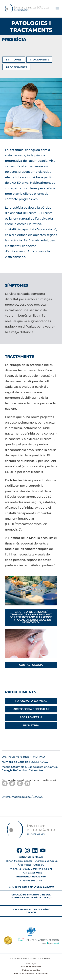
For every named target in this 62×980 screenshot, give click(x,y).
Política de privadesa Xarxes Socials (31, 973)
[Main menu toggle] (57, 9)
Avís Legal (31, 963)
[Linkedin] (35, 850)
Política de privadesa (31, 967)
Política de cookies (31, 970)
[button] (5, 783)
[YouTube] (43, 850)
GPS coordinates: (31, 887)
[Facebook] (19, 850)
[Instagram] (27, 850)
